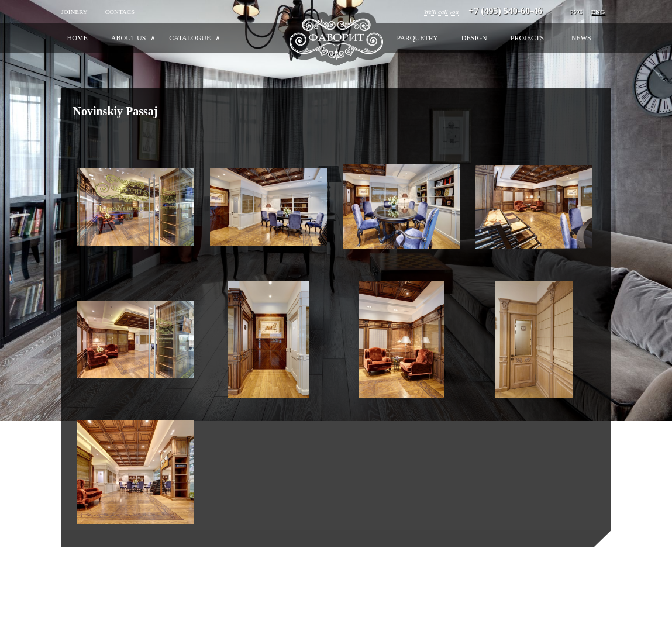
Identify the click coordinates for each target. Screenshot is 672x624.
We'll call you (441, 12)
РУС (576, 12)
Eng (598, 12)
